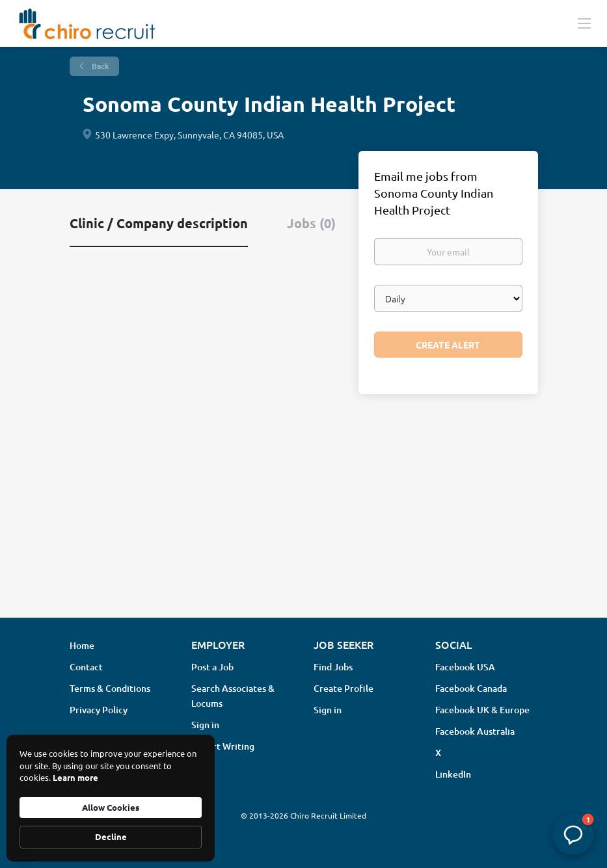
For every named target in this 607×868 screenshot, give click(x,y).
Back (100, 66)
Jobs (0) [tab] (311, 223)
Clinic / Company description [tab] (159, 223)
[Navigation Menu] (584, 23)
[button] (573, 834)
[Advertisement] (303, 505)
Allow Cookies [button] (111, 807)
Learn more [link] (75, 777)
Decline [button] (111, 836)
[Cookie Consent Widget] (111, 798)
